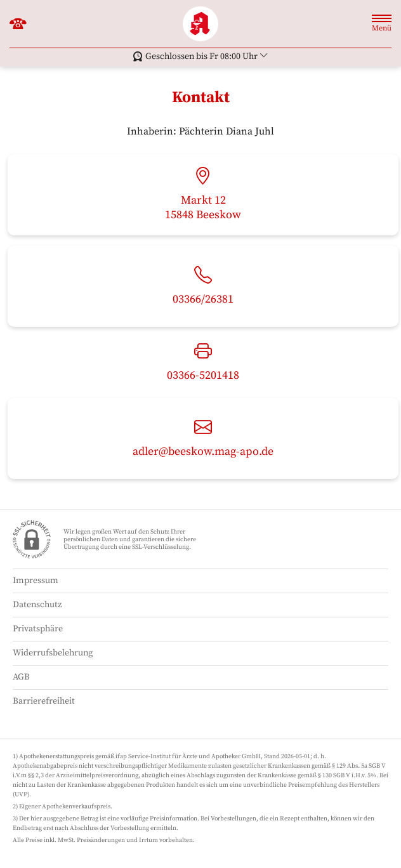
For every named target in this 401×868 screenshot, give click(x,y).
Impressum (36, 581)
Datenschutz (37, 605)
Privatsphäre (38, 629)
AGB (21, 677)
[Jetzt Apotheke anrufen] (18, 24)
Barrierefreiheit (44, 701)
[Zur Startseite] (201, 24)
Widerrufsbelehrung (53, 653)
